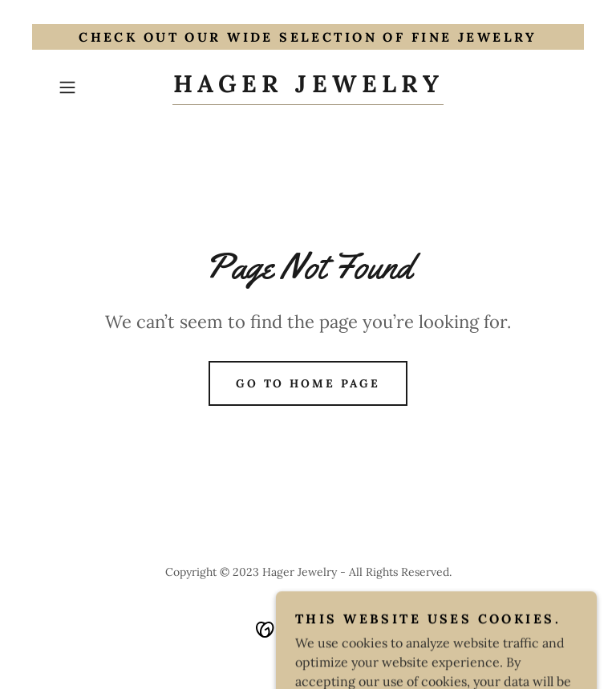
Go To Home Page (308, 383)
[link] (308, 87)
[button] (90, 87)
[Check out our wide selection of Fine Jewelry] (308, 37)
